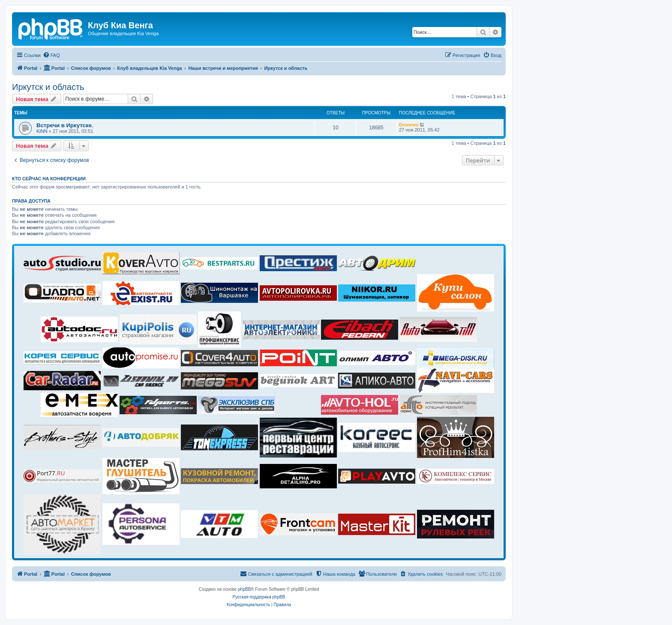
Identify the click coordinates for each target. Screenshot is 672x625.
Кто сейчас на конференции (49, 179)
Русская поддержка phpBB (259, 597)
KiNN (42, 131)
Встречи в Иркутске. (65, 125)
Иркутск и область (48, 87)
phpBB (244, 589)
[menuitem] (51, 55)
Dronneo (409, 125)
